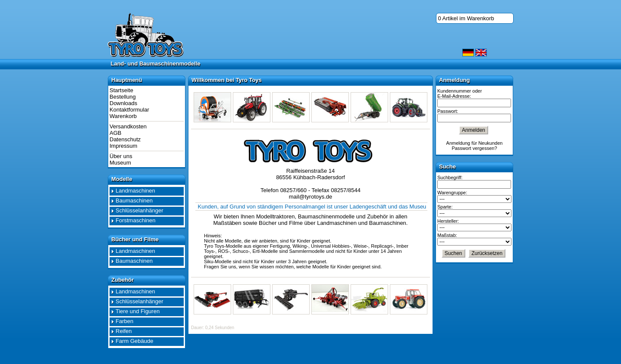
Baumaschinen (134, 201)
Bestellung (123, 97)
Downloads (123, 103)
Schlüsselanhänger (140, 210)
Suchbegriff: (450, 177)
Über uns (121, 156)
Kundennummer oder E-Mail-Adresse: (459, 93)
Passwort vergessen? (474, 148)
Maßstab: (447, 235)
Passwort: (448, 111)
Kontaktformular (129, 110)
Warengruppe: (452, 193)
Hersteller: (448, 221)
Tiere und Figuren (138, 311)
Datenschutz (125, 139)
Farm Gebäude (134, 341)
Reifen (124, 331)
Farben (124, 321)
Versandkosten (128, 126)
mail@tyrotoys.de (311, 197)
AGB (115, 133)
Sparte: (445, 207)
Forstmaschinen (135, 220)
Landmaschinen (135, 191)
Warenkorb (123, 116)
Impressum (123, 146)
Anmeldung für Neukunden (475, 143)
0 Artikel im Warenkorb (466, 18)
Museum (120, 163)
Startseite (121, 90)
